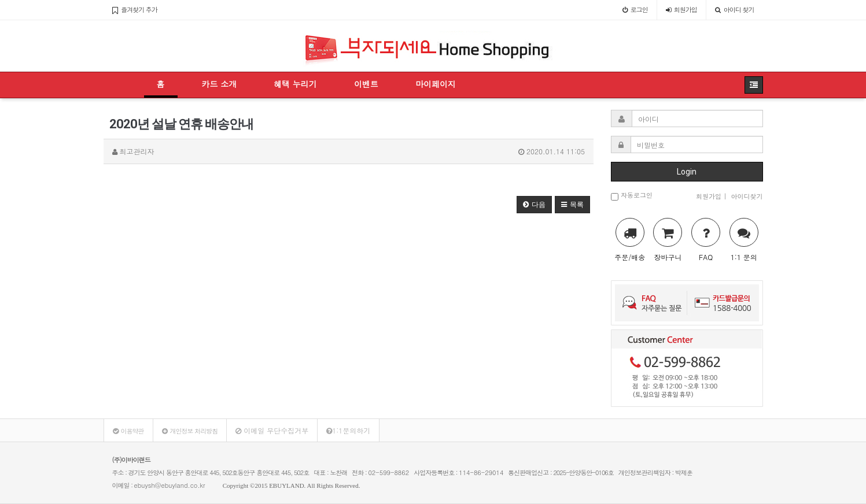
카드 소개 (220, 84)
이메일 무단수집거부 (272, 430)
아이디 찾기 (735, 10)
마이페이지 (436, 84)
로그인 (635, 10)
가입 (681, 10)
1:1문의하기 (348, 430)
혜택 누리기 (295, 84)
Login (687, 172)
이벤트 (366, 84)
